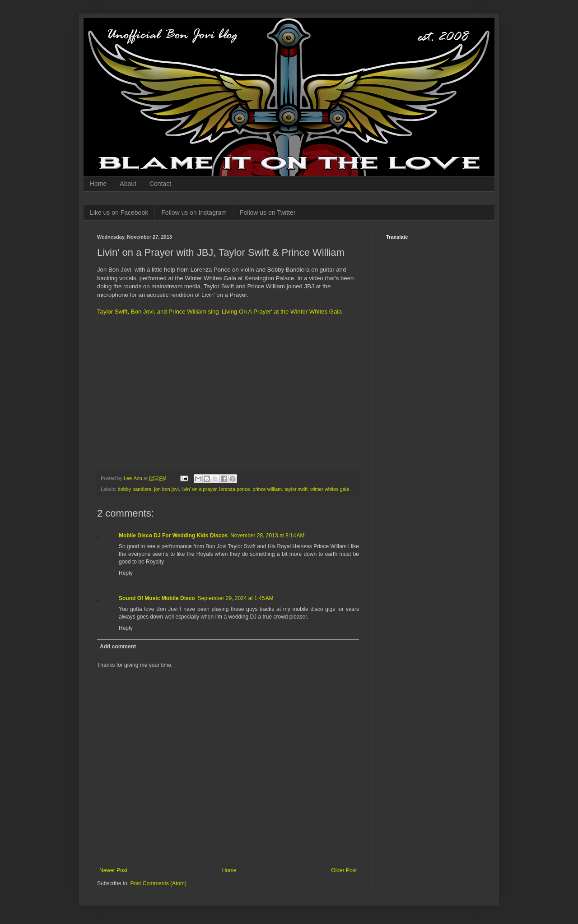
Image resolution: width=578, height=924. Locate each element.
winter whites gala (330, 489)
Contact (160, 184)
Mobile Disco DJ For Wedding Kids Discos (173, 536)
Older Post (344, 870)
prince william (267, 489)
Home (98, 184)
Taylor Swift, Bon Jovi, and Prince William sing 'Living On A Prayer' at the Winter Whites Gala (219, 312)
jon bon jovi (166, 489)
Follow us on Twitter (268, 213)
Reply (126, 573)
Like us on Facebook (119, 213)
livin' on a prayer (199, 489)
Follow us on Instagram (194, 213)
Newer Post (113, 870)
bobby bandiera (135, 489)
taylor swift (296, 489)
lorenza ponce (235, 489)
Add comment (118, 647)
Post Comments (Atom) (158, 883)
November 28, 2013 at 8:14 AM (267, 536)
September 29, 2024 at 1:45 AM (236, 598)
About (128, 184)
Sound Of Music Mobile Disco (157, 598)
